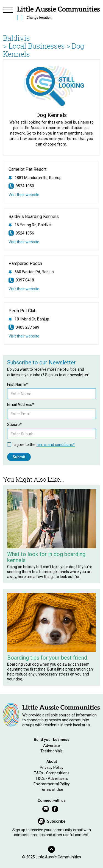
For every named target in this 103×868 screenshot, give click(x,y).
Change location (39, 18)
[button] (8, 14)
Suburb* (14, 425)
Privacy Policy (52, 767)
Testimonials (51, 751)
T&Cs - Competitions (52, 773)
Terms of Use (51, 789)
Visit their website (24, 195)
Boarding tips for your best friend (47, 658)
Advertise (51, 746)
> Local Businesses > (37, 46)
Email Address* (21, 404)
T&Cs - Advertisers (52, 778)
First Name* (17, 384)
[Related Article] (51, 519)
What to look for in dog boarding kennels (46, 557)
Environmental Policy (52, 784)
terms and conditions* (55, 445)
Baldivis (16, 38)
